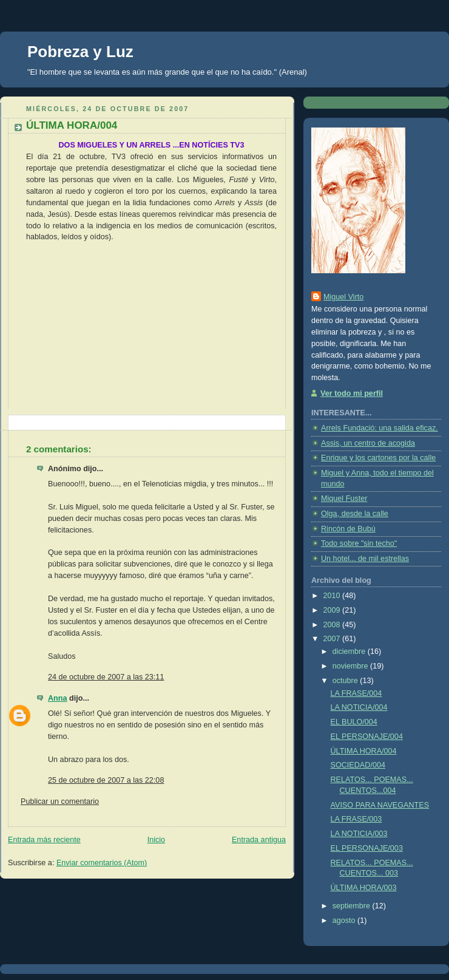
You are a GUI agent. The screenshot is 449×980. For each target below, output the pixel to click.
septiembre (353, 906)
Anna (58, 698)
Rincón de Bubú (348, 529)
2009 (333, 610)
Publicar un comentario (60, 801)
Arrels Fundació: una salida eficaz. (380, 428)
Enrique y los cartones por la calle (378, 458)
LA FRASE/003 (356, 819)
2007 (333, 639)
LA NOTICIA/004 (359, 707)
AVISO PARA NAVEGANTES (380, 805)
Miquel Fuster (344, 499)
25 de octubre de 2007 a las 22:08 (106, 780)
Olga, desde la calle (355, 514)
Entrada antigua (259, 840)
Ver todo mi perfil (352, 393)
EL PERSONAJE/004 (367, 737)
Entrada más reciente (44, 840)
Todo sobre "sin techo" (359, 543)
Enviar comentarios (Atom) (102, 863)
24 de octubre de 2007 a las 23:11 (106, 677)
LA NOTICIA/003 (359, 834)
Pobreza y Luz (80, 52)
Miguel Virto (343, 297)
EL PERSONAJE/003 (367, 848)
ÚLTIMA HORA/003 (364, 888)
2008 (333, 625)
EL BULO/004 (354, 722)
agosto (345, 920)
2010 (333, 596)
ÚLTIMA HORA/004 (364, 751)
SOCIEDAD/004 (358, 765)
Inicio (156, 840)
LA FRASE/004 (356, 693)
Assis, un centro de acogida (368, 443)
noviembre (351, 666)
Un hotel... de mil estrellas (365, 559)
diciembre (350, 652)
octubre (346, 681)
